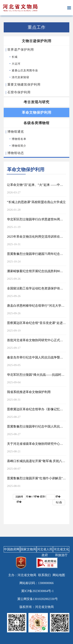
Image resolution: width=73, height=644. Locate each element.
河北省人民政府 (45, 550)
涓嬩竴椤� (19, 497)
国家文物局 (28, 549)
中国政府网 (12, 549)
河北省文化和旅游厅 (61, 550)
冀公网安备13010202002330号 (38, 599)
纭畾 (59, 502)
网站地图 (59, 575)
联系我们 (44, 575)
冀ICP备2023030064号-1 (37, 591)
